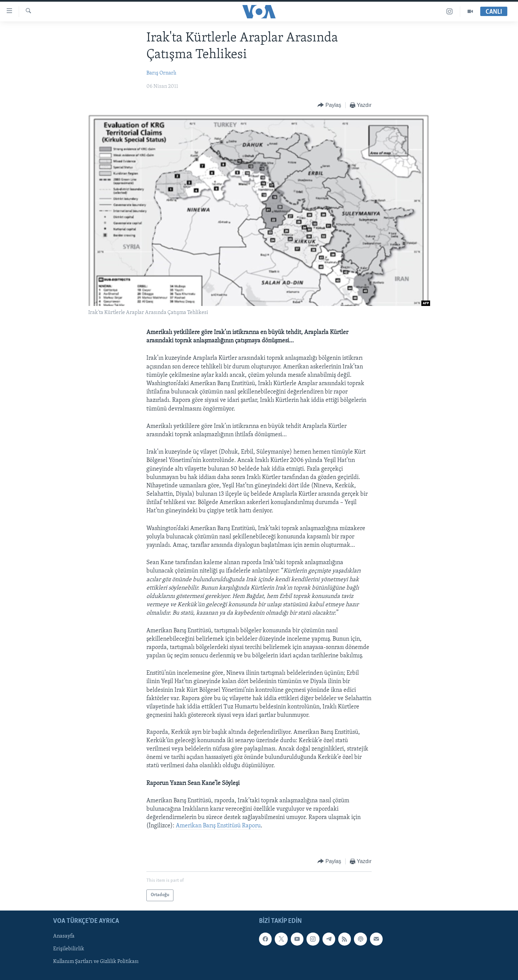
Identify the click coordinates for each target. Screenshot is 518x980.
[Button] (329, 105)
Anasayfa (64, 936)
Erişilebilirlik (69, 949)
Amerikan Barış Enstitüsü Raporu (218, 826)
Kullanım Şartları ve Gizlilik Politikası (96, 962)
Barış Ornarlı (161, 73)
